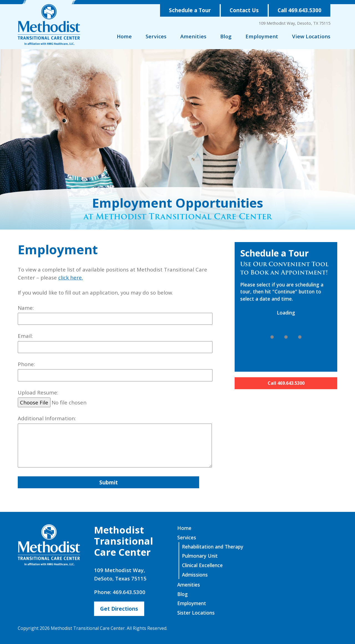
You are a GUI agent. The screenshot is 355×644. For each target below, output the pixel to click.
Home (124, 36)
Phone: (115, 371)
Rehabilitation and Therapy (213, 547)
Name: (115, 315)
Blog (226, 36)
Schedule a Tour (190, 10)
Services (156, 36)
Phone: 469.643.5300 (120, 592)
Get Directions (119, 609)
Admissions (195, 575)
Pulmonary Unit (200, 556)
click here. (71, 277)
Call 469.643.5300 (300, 10)
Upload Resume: (115, 398)
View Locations (311, 36)
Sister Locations (196, 613)
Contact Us (244, 10)
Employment (262, 36)
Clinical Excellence (202, 565)
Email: (115, 343)
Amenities (193, 36)
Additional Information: (115, 442)
